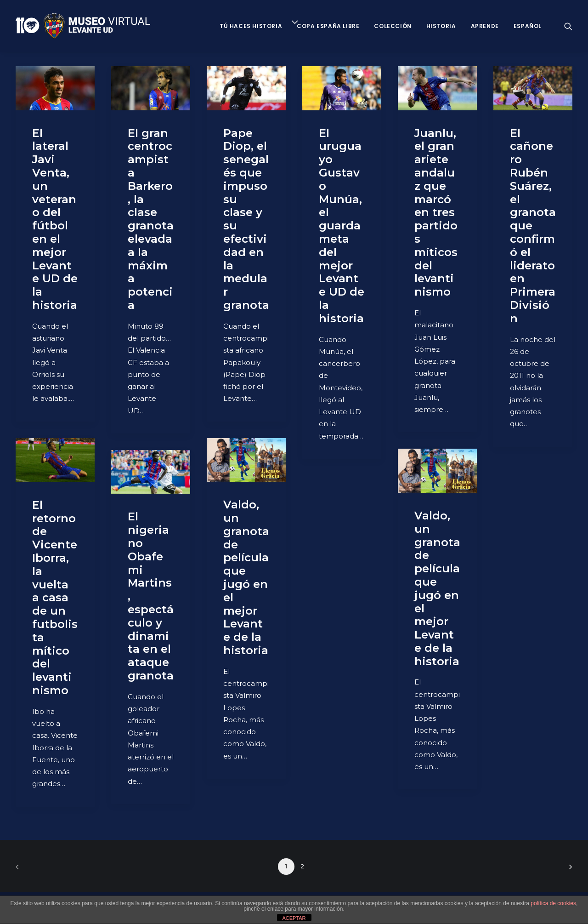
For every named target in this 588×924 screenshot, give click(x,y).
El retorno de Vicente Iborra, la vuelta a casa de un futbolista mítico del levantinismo (55, 598)
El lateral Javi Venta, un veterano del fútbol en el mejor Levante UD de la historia (55, 219)
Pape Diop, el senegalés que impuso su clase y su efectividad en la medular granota (246, 219)
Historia (441, 26)
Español (528, 26)
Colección (393, 26)
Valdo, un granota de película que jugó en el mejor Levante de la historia (246, 577)
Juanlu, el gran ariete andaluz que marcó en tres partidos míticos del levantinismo (436, 213)
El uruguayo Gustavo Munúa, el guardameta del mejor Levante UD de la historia (342, 226)
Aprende (485, 26)
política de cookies (553, 903)
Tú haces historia (251, 26)
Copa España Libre (328, 26)
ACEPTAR (294, 918)
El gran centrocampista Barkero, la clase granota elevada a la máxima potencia (151, 219)
